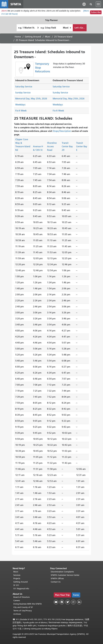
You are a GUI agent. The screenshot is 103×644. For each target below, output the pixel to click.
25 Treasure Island (63, 37)
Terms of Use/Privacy (23, 611)
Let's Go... (80, 28)
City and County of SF (23, 607)
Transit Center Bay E (82, 146)
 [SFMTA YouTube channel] (56, 602)
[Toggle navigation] (98, 4)
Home (18, 37)
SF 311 (16, 585)
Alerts (4, 11)
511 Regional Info (21, 589)
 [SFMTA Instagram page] (73, 602)
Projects (17, 578)
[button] (84, 4)
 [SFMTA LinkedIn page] (79, 602)
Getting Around (33, 37)
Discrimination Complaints (62, 572)
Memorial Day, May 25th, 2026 (31, 99)
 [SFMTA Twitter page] (68, 602)
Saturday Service (24, 87)
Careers (17, 600)
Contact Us (56, 582)
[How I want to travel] (67, 28)
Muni (48, 37)
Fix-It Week (21, 111)
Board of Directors (21, 597)
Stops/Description (62, 131)
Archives (17, 614)
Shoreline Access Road (52, 146)
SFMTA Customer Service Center (65, 575)
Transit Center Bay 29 (67, 146)
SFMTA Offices (57, 578)
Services (17, 575)
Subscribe (96, 12)
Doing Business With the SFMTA (28, 604)
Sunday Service (23, 93)
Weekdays (20, 105)
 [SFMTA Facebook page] (62, 602)
